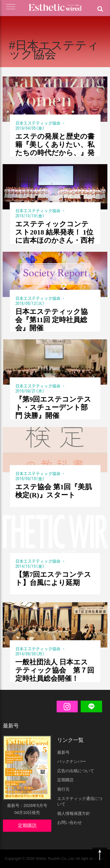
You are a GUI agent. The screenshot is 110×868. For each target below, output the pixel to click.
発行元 (63, 789)
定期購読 (27, 826)
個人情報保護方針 (74, 813)
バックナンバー (72, 761)
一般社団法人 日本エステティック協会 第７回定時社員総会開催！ (55, 670)
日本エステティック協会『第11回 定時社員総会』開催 (51, 320)
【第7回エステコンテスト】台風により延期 (53, 579)
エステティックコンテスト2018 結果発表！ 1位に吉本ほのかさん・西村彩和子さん (55, 232)
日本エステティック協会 (38, 123)
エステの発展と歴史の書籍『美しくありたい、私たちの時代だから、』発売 (55, 145)
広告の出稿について (76, 771)
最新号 (63, 752)
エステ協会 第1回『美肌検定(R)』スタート (54, 491)
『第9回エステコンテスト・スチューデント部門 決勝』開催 (53, 407)
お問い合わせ (70, 822)
